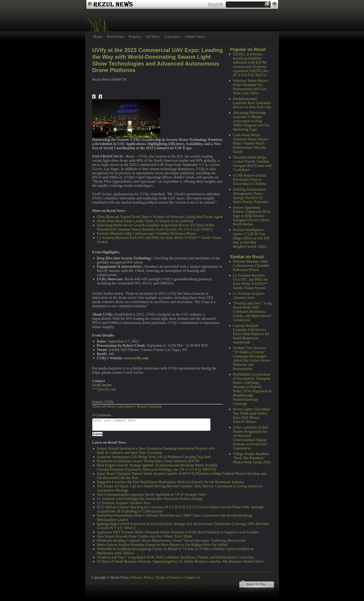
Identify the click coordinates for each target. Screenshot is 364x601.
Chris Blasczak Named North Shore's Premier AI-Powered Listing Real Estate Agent (160, 217)
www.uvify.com (136, 358)
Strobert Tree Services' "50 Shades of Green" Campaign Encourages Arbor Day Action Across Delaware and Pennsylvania (252, 358)
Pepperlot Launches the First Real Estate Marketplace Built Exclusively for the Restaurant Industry (171, 482)
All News (153, 37)
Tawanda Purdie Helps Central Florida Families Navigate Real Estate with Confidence (252, 163)
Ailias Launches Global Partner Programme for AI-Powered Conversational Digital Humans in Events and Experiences (250, 438)
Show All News (104, 406)
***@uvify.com (104, 389)
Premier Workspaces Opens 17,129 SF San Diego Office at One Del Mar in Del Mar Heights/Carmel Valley (251, 238)
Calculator (173, 37)
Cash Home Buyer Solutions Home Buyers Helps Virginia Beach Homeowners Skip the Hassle (251, 143)
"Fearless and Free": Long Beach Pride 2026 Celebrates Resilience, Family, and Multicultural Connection (252, 312)
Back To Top (256, 584)
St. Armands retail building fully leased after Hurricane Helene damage (150, 499)
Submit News (195, 37)
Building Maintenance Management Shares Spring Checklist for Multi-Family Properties (251, 196)
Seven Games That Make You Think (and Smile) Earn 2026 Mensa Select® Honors (252, 415)
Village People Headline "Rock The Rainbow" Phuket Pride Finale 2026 (252, 458)
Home (98, 37)
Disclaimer (126, 406)
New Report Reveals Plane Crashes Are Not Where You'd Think (144, 536)
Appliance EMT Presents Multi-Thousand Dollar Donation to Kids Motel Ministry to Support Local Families (178, 532)
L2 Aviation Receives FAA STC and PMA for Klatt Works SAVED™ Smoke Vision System (250, 282)
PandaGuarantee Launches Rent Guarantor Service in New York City (252, 103)
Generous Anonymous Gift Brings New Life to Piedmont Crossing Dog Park (154, 457)
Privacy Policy (142, 577)
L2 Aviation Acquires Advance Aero (249, 296)
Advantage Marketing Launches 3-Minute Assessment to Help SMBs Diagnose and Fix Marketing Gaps (251, 121)
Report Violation (149, 406)
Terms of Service (168, 577)
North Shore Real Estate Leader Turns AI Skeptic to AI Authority (145, 221)
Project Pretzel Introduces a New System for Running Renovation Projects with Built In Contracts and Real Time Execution (156, 451)
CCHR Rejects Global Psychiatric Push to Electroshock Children (250, 180)
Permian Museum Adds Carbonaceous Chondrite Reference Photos (251, 266)
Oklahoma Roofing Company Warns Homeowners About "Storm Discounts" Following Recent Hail (171, 540)
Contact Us (192, 577)
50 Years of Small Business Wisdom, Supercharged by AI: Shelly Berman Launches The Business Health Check (180, 561)
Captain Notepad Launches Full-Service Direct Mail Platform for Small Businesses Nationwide (251, 334)
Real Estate (115, 37)
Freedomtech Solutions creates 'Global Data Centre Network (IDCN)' (148, 461)
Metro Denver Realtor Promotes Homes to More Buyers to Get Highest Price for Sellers (162, 545)
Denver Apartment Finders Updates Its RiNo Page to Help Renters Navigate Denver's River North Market (252, 216)
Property (135, 37)
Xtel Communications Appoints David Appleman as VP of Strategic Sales (152, 494)
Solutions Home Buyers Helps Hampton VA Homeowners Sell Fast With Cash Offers (251, 87)
